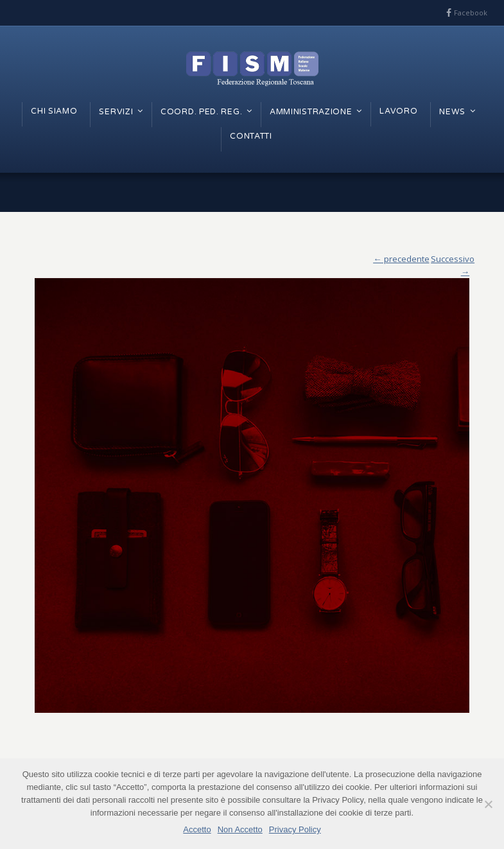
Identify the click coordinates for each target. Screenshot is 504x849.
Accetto (197, 829)
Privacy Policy (295, 829)
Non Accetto (240, 829)
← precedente (401, 259)
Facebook (471, 13)
